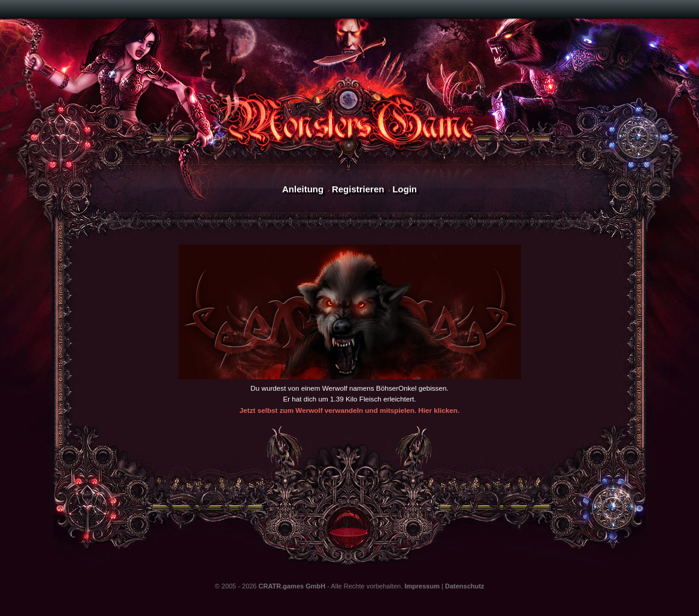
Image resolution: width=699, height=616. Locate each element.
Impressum (422, 586)
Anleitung (303, 189)
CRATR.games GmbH (292, 586)
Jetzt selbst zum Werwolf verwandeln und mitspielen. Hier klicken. (349, 410)
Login (405, 189)
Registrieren (358, 189)
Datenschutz (465, 586)
